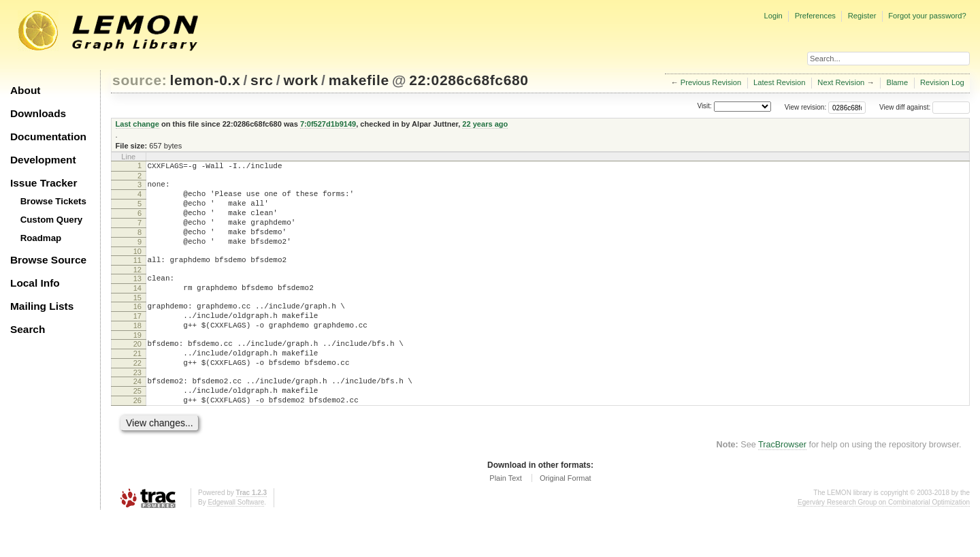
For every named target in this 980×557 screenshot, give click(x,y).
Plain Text (506, 519)
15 (137, 320)
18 (137, 352)
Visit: (704, 107)
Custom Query (52, 220)
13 (137, 297)
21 (137, 384)
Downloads (38, 113)
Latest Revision (780, 82)
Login (773, 16)
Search (28, 329)
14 (137, 308)
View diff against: (925, 107)
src (262, 80)
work (301, 80)
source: (140, 80)
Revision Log (942, 82)
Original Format (566, 519)
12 (137, 288)
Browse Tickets (53, 201)
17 (137, 340)
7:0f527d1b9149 (328, 124)
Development (43, 160)
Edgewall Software (236, 543)
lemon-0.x (206, 80)
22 (137, 396)
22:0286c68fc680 (469, 80)
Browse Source (48, 260)
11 (137, 276)
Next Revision (841, 82)
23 (137, 407)
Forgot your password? (927, 16)
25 (137, 428)
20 (137, 372)
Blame (897, 82)
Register (862, 16)
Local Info (35, 283)
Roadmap (41, 238)
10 (137, 268)
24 (137, 416)
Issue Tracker (44, 183)
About (25, 90)
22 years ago (485, 124)
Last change (137, 124)
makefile (359, 80)
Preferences (815, 16)
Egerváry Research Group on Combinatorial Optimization (884, 543)
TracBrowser (782, 486)
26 (137, 439)
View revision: (806, 107)
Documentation (48, 137)
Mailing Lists (42, 306)
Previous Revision (711, 82)
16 (137, 329)
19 (137, 364)
